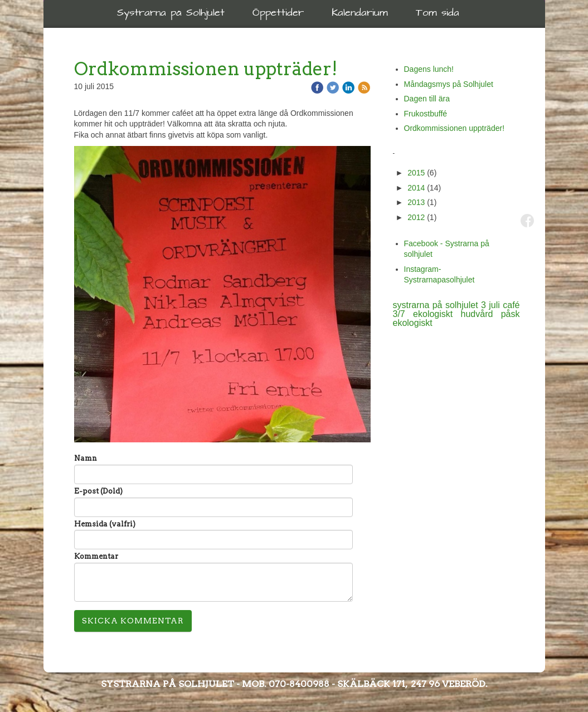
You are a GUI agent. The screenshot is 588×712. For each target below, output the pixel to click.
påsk (511, 314)
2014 (416, 188)
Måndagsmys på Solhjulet (449, 84)
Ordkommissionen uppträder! (455, 128)
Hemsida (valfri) (105, 524)
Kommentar (96, 556)
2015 (416, 173)
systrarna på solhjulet (437, 305)
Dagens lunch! (429, 69)
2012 (416, 217)
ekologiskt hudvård (457, 314)
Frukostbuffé (426, 114)
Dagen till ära (427, 99)
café (511, 305)
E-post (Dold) (98, 491)
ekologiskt (413, 323)
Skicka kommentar (133, 621)
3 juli (492, 305)
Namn (86, 458)
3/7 (403, 314)
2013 (416, 202)
